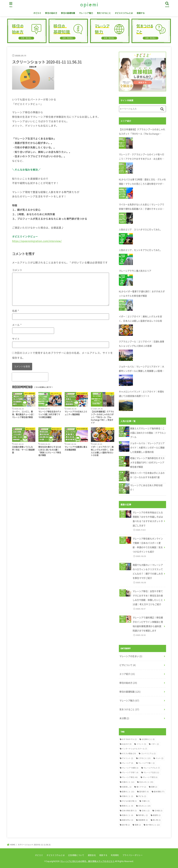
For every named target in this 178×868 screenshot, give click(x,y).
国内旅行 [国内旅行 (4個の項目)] (144, 792)
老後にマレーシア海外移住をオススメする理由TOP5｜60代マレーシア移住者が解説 (147, 462)
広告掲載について (76, 855)
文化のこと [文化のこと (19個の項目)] (144, 806)
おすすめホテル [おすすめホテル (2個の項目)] (129, 739)
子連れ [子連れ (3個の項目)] (146, 801)
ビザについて (128, 665)
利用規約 (115, 855)
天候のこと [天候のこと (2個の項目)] (128, 796)
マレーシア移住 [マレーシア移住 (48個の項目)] (130, 777)
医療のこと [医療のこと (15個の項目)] (128, 792)
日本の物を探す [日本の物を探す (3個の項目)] (129, 811)
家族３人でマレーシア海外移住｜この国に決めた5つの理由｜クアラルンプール (148, 433)
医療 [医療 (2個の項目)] (154, 787)
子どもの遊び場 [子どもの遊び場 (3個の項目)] (129, 801)
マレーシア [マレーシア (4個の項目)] (128, 763)
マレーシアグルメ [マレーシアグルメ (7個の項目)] (152, 768)
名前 (16, 311)
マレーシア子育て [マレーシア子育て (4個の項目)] (130, 772)
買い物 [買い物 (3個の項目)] (157, 820)
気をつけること (104, 13)
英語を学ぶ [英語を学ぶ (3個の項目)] (128, 820)
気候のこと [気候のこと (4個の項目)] (128, 815)
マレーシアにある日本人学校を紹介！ (146, 487)
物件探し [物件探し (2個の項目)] (143, 815)
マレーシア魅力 (86, 13)
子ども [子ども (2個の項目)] (142, 796)
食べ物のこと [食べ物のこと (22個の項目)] (153, 825)
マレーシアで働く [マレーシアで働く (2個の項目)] (147, 763)
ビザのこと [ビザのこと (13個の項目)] (144, 758)
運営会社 (92, 855)
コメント (17, 270)
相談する (141, 13)
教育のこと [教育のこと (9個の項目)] (128, 806)
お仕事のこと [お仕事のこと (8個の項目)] (148, 739)
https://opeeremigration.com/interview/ (37, 241)
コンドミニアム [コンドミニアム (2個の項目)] (148, 753)
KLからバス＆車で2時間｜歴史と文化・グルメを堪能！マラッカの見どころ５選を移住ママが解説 (142, 182)
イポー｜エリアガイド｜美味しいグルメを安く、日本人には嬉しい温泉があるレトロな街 (140, 319)
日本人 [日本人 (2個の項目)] (146, 811)
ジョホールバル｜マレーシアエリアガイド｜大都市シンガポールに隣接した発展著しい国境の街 (142, 369)
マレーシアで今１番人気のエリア (135, 271)
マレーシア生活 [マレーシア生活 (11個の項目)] (151, 772)
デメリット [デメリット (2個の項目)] (128, 758)
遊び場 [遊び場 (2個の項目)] (126, 825)
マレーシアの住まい (131, 656)
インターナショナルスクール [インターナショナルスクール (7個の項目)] (135, 749)
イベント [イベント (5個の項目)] (141, 744)
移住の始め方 (51, 13)
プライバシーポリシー (133, 855)
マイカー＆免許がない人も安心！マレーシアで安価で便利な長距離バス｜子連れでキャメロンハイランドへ (142, 207)
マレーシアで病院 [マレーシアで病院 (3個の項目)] (130, 768)
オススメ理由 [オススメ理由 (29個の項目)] (129, 753)
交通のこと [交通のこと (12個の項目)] (128, 782)
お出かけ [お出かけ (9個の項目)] (127, 744)
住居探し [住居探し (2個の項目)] (127, 787)
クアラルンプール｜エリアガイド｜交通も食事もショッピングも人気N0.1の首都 (142, 344)
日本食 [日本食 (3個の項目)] (158, 811)
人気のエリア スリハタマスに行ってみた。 (140, 230)
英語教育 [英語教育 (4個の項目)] (143, 820)
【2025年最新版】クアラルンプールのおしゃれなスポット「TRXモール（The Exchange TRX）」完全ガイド (142, 132)
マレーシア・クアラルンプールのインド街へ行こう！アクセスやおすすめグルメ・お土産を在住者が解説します (142, 157)
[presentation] (30, 377)
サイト (16, 339)
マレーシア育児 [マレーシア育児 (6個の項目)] (150, 777)
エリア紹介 (127, 674)
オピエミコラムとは (124, 13)
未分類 (124, 718)
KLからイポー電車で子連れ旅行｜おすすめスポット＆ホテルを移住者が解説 (142, 294)
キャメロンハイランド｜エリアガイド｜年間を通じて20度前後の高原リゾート (142, 394)
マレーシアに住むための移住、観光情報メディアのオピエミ (87, 861)
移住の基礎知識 (68, 13)
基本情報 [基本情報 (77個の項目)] (159, 792)
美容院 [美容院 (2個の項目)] (157, 815)
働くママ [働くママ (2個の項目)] (141, 787)
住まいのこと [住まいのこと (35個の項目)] (146, 782)
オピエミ (37, 13)
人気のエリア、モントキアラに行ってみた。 (140, 250)
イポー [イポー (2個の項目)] (155, 744)
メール (17, 325)
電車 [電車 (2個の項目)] (138, 825)
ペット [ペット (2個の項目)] (159, 758)
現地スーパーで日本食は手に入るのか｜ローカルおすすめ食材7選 (147, 475)
